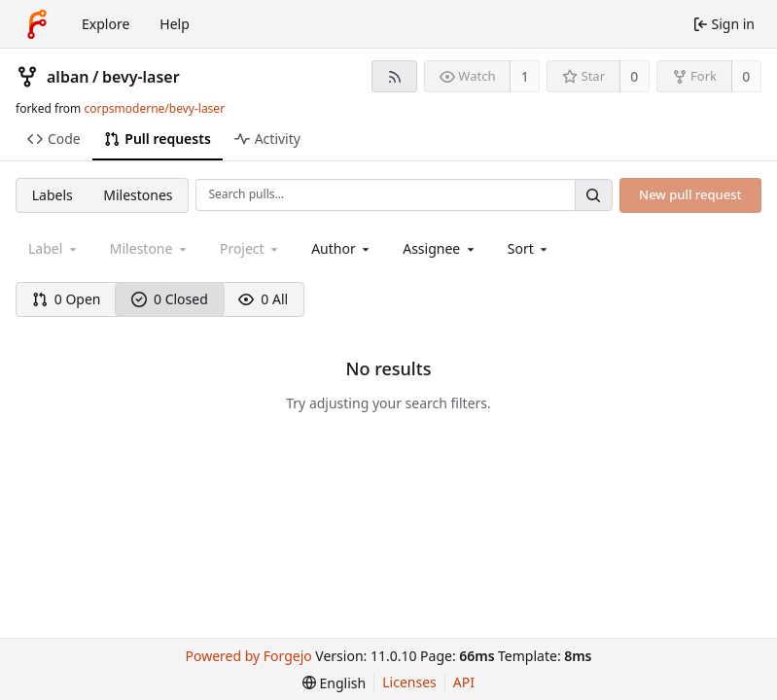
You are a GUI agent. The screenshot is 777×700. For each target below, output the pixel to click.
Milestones (138, 195)
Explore (106, 24)
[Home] (37, 24)
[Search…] (593, 195)
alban (68, 77)
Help (175, 24)
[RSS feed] (394, 76)
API (464, 682)
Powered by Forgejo (249, 656)
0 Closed (170, 299)
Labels (53, 195)
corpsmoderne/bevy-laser (154, 108)
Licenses (409, 682)
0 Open (67, 299)
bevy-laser (141, 77)
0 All (263, 299)
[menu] (530, 248)
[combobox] (342, 248)
